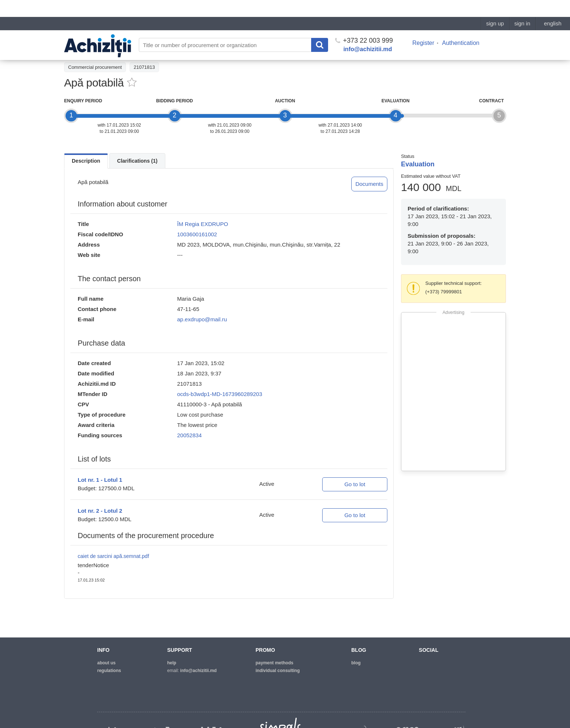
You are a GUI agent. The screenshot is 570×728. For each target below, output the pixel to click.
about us (106, 663)
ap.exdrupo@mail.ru (202, 319)
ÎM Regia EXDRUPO (203, 224)
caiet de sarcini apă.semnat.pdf (113, 556)
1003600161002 (197, 234)
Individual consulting (278, 671)
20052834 (189, 435)
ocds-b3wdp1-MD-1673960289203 (220, 394)
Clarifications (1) (137, 161)
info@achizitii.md (367, 32)
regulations (109, 671)
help (172, 663)
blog (356, 663)
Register (423, 26)
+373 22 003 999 (364, 24)
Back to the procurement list (98, 50)
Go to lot (355, 484)
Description (86, 161)
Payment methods (275, 663)
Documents (369, 184)
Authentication (461, 26)
